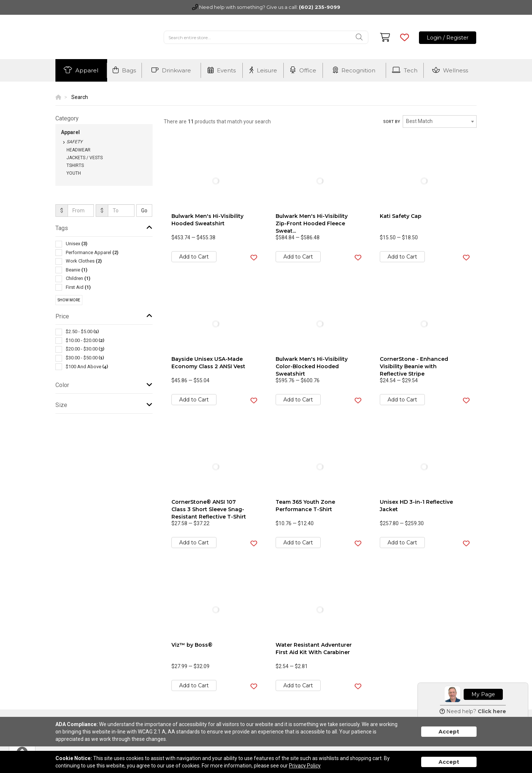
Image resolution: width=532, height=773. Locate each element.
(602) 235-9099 (320, 7)
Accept (449, 732)
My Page (483, 694)
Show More (69, 300)
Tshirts (75, 165)
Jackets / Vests (85, 158)
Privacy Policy (305, 766)
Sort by (392, 122)
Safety (74, 142)
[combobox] (440, 122)
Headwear (79, 150)
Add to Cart (194, 257)
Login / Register (448, 38)
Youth (74, 173)
